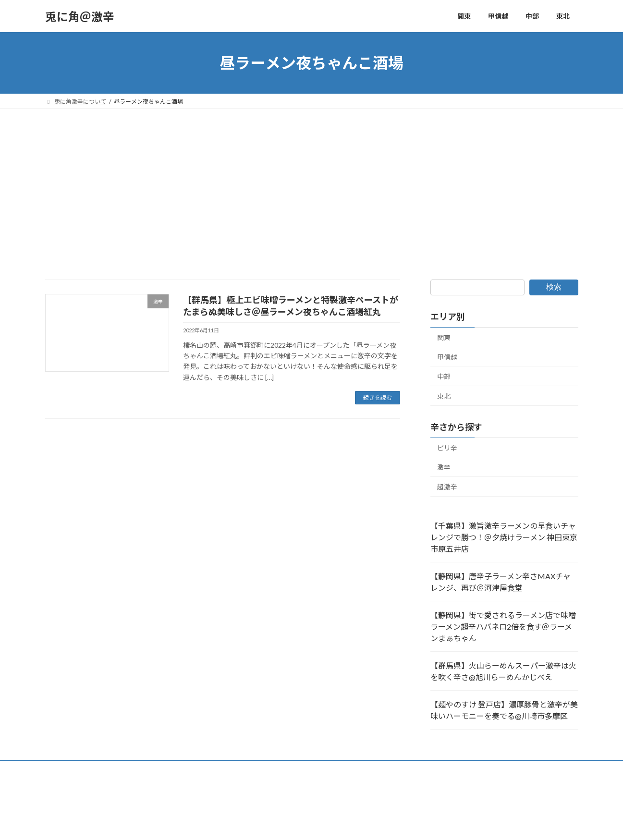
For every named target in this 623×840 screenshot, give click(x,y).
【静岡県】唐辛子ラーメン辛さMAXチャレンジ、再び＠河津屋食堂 (501, 582)
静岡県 (393, 769)
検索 (554, 287)
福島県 (321, 769)
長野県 (357, 769)
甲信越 (447, 357)
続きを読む (378, 397)
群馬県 (63, 769)
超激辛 (447, 487)
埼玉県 (99, 769)
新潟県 (135, 769)
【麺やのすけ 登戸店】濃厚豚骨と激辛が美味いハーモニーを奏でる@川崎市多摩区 (504, 710)
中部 (444, 376)
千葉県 (285, 769)
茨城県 (213, 769)
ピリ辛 (447, 448)
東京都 (249, 769)
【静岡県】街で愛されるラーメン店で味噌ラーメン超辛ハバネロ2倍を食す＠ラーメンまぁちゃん (503, 627)
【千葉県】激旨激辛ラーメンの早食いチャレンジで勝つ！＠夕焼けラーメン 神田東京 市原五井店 (504, 537)
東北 (444, 396)
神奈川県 (174, 769)
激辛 (444, 467)
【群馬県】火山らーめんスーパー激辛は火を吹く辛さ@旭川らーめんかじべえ (503, 671)
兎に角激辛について (446, 769)
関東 (444, 337)
